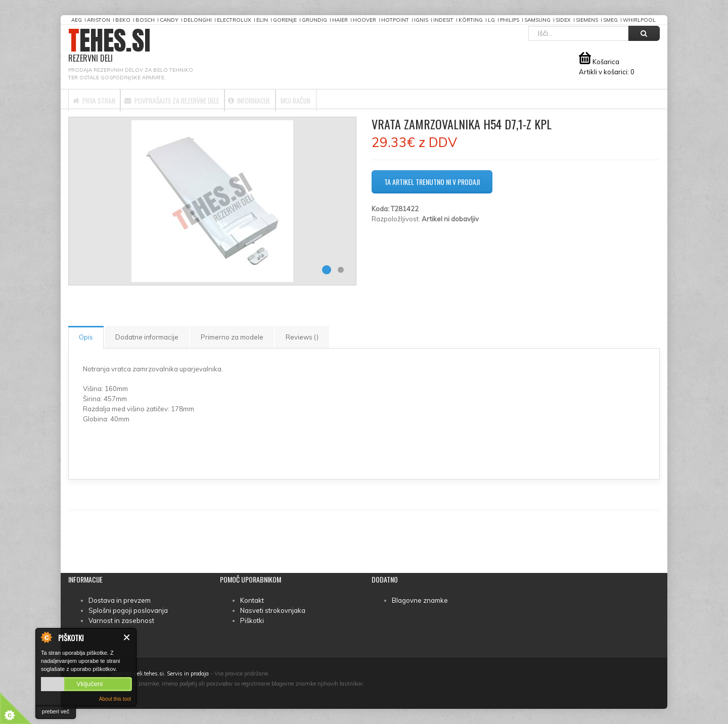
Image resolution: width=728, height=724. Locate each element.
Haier (340, 20)
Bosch (145, 20)
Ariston (99, 20)
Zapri (127, 637)
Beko (123, 20)
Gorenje (285, 20)
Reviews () (302, 337)
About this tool (115, 699)
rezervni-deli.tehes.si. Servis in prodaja (160, 673)
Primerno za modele (232, 337)
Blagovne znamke (420, 600)
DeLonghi (198, 20)
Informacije (305, 99)
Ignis (421, 20)
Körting (471, 20)
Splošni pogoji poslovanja (128, 610)
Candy (169, 20)
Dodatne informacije (147, 337)
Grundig (314, 20)
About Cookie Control (46, 637)
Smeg (610, 20)
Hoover (365, 20)
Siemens (587, 20)
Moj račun (369, 99)
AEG (77, 20)
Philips (510, 20)
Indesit (443, 20)
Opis (86, 337)
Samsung (537, 20)
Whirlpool (639, 20)
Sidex (563, 20)
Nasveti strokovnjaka (273, 610)
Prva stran (103, 99)
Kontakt (252, 600)
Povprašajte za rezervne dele (203, 99)
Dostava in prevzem (120, 600)
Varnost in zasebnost (121, 620)
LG (491, 20)
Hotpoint (395, 20)
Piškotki (252, 620)
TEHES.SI (109, 46)
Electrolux (234, 20)
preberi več (56, 711)
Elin (262, 20)
